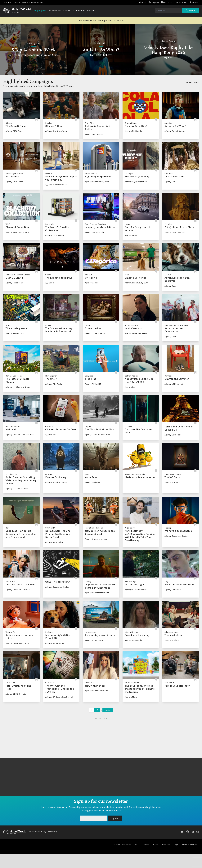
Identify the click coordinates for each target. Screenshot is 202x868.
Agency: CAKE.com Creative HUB (59, 697)
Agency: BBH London (134, 131)
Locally (88, 582)
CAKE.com (50, 683)
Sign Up (115, 818)
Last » (108, 710)
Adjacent (49, 474)
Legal (176, 844)
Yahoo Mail (90, 683)
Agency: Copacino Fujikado (97, 182)
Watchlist (92, 10)
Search (191, 10)
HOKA (8, 325)
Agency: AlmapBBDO (54, 643)
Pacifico (49, 123)
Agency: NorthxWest (94, 134)
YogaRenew (130, 528)
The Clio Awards (21, 2)
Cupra (48, 275)
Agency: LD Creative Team (17, 489)
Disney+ (128, 426)
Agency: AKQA (131, 235)
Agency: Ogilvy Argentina (136, 182)
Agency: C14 (50, 283)
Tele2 (8, 224)
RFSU (87, 325)
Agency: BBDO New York (175, 232)
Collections (79, 10)
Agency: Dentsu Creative (136, 590)
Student (67, 10)
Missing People (132, 632)
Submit (194, 2)
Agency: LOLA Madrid (54, 235)
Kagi (166, 582)
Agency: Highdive (92, 482)
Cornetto (169, 376)
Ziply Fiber (90, 123)
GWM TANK (50, 528)
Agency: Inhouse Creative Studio (20, 435)
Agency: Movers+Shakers (136, 333)
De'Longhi (50, 224)
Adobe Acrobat (171, 632)
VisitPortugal (131, 582)
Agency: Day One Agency (56, 131)
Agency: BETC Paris (14, 131)
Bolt (7, 528)
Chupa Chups (131, 123)
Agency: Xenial (91, 283)
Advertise (166, 844)
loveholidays (91, 632)
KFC (87, 474)
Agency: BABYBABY (173, 590)
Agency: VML (51, 435)
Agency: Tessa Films (14, 283)
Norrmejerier (51, 376)
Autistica (168, 43)
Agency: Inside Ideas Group (18, 643)
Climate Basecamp (14, 376)
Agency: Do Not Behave (175, 131)
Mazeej (168, 528)
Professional (55, 10)
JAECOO (168, 275)
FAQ (136, 844)
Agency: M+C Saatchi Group (18, 387)
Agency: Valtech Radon (95, 333)
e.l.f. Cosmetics (131, 325)
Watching (182, 2)
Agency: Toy (170, 182)
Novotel (49, 174)
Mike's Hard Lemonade (135, 474)
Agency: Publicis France (56, 185)
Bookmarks (167, 2)
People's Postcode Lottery (176, 325)
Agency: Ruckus (172, 640)
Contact (145, 844)
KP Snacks (169, 683)
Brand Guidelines (189, 844)
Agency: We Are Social (95, 232)
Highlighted (40, 10)
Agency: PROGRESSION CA (17, 232)
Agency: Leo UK (171, 337)
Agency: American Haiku (56, 482)
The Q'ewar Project (173, 474)
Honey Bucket (91, 174)
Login (143, 2)
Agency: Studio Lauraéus (96, 539)
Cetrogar (129, 174)
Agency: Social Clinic (54, 542)
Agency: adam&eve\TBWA (136, 283)
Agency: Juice (170, 286)
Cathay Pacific (131, 376)
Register (154, 2)
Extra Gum (10, 683)
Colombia (169, 174)
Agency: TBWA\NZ (93, 384)
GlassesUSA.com (13, 426)
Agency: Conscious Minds (96, 691)
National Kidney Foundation (18, 275)
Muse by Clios (37, 2)
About (155, 844)
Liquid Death (11, 474)
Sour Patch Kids (132, 683)
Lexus (127, 224)
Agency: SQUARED (172, 482)
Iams (127, 275)
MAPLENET (90, 275)
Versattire (10, 582)
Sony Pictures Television (96, 224)
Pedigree (49, 632)
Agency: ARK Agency (94, 640)
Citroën (9, 123)
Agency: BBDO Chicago (16, 694)
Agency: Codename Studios (177, 536)
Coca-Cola (50, 426)
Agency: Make (131, 697)
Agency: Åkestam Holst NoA (97, 435)
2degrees (89, 376)
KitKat (48, 325)
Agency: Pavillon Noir (15, 333)
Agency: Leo (130, 387)
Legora (88, 426)
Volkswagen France (14, 174)
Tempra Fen (11, 632)
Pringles (168, 224)
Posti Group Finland (94, 528)
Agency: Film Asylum (54, 384)
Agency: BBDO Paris (14, 182)
